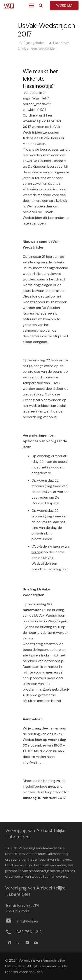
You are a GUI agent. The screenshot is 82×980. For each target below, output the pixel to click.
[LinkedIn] (27, 943)
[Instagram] (18, 943)
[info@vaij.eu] (11, 921)
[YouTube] (36, 943)
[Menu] (31, 5)
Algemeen (29, 49)
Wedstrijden (47, 49)
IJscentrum (61, 43)
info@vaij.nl (31, 762)
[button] (41, 5)
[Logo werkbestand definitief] (9, 5)
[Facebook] (10, 943)
